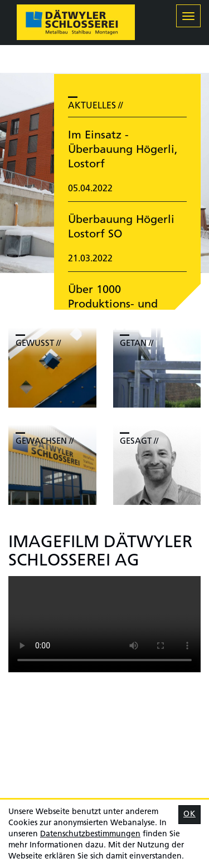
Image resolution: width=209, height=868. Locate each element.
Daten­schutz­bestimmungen (90, 834)
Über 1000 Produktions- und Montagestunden (113, 305)
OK (189, 814)
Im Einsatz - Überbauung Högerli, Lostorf (123, 150)
